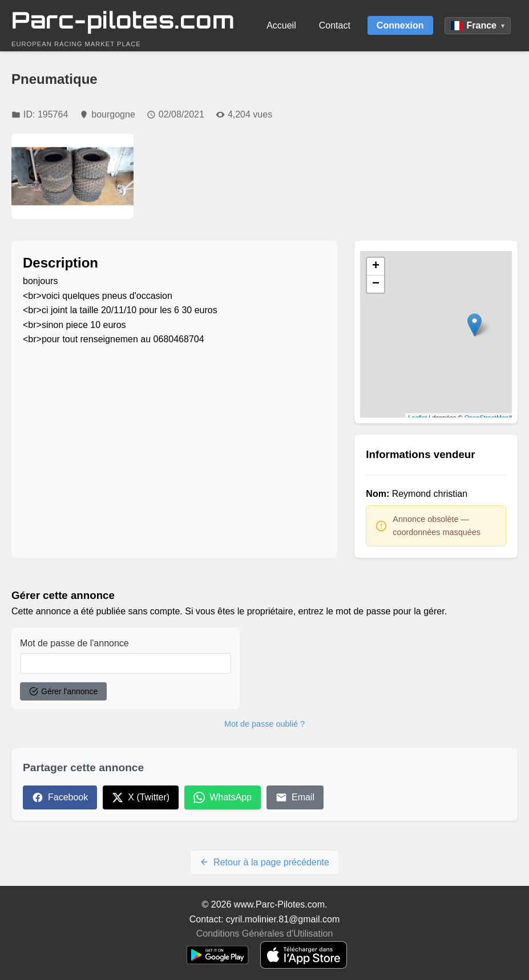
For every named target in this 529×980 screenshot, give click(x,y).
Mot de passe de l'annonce (74, 643)
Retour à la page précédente (264, 862)
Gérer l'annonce (63, 691)
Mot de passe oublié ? (264, 724)
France (478, 25)
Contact (335, 25)
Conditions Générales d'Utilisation (265, 934)
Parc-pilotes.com (123, 20)
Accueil (281, 25)
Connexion (400, 25)
